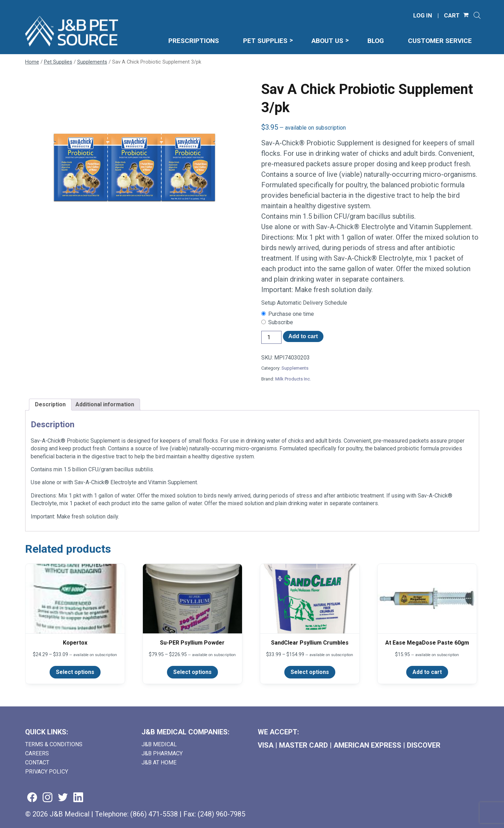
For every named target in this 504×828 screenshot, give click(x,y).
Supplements (92, 62)
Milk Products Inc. (293, 379)
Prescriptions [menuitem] (194, 41)
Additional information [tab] (105, 404)
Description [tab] (50, 404)
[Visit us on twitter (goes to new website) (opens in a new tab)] (63, 798)
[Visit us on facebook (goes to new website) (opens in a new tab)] (32, 798)
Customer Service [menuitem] (440, 41)
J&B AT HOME (159, 762)
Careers (37, 753)
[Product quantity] (271, 337)
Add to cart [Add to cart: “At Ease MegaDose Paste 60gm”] (427, 672)
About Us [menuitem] (327, 41)
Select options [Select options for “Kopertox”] (75, 672)
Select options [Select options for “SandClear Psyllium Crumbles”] (310, 672)
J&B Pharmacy (162, 753)
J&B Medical (159, 744)
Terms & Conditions (54, 744)
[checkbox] (370, 314)
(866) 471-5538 (154, 814)
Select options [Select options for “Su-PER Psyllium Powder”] (192, 672)
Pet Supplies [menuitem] (265, 41)
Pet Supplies (58, 62)
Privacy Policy (47, 772)
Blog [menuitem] (376, 41)
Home (32, 62)
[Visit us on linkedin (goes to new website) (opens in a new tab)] (78, 798)
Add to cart (303, 336)
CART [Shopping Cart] (452, 16)
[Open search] (477, 15)
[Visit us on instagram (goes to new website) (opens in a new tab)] (48, 798)
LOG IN (423, 16)
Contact (37, 762)
